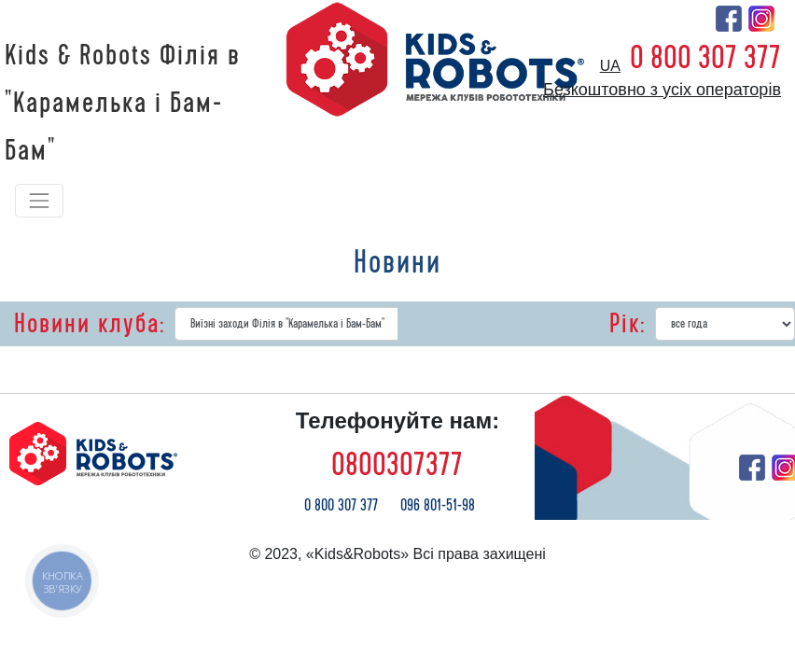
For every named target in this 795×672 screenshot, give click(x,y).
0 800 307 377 (705, 58)
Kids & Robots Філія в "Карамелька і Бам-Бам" (123, 104)
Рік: (628, 324)
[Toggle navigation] (39, 201)
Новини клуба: (90, 324)
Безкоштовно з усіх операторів (662, 90)
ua (610, 66)
